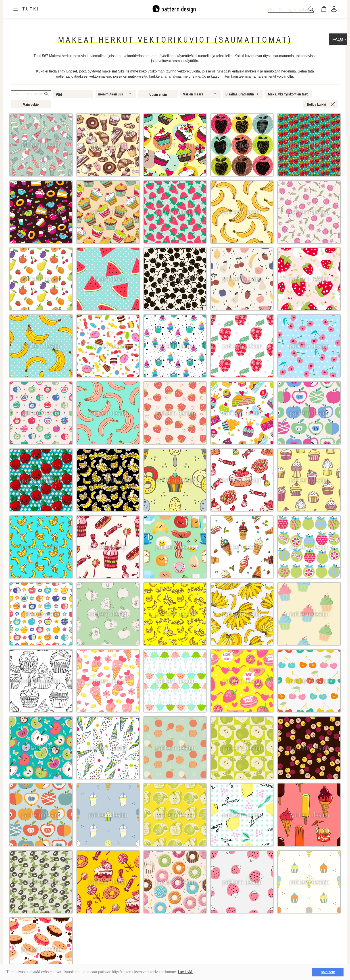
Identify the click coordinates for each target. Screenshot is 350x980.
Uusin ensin (158, 94)
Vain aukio (31, 104)
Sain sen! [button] (328, 972)
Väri (59, 95)
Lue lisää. (186, 972)
